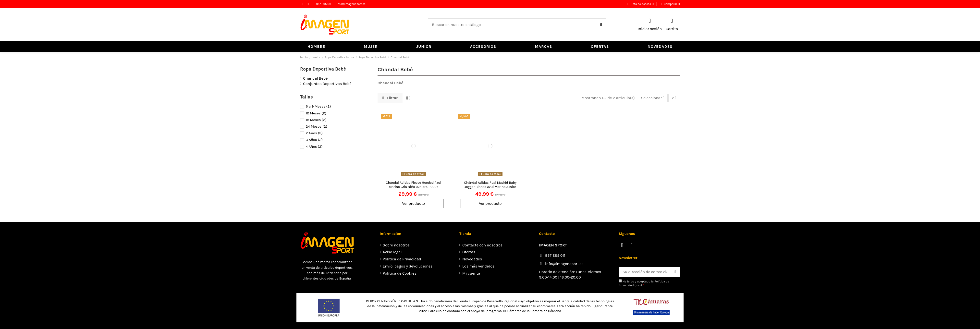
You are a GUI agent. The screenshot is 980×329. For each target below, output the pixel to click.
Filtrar (390, 98)
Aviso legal (392, 252)
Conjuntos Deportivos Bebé (327, 84)
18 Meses (316, 120)
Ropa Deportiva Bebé (323, 69)
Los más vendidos (478, 266)
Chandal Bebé (315, 78)
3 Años (314, 140)
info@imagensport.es (351, 4)
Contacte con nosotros (482, 245)
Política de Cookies (400, 273)
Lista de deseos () (640, 4)
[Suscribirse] (675, 272)
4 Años (314, 146)
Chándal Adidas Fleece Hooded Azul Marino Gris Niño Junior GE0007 (414, 185)
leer (638, 285)
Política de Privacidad (402, 259)
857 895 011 (324, 4)
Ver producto (414, 203)
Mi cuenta (471, 273)
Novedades (472, 259)
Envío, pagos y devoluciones (408, 266)
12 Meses (316, 113)
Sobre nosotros (396, 245)
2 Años (314, 133)
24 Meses (316, 126)
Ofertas (469, 252)
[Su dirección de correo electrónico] (645, 272)
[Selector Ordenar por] (653, 98)
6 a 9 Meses (318, 106)
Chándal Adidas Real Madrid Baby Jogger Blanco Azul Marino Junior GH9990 (490, 187)
